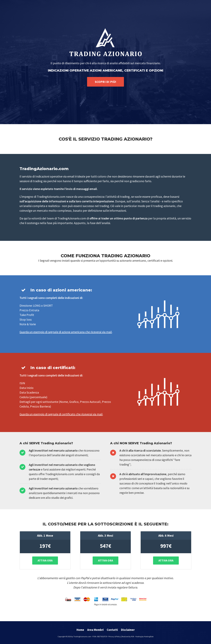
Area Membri (95, 630)
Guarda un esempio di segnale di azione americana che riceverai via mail (66, 332)
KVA (133, 636)
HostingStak (149, 636)
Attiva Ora (45, 560)
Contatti (112, 630)
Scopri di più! (106, 82)
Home (80, 630)
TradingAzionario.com (82, 636)
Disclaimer (128, 630)
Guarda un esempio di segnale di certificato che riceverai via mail (61, 414)
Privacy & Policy (115, 636)
